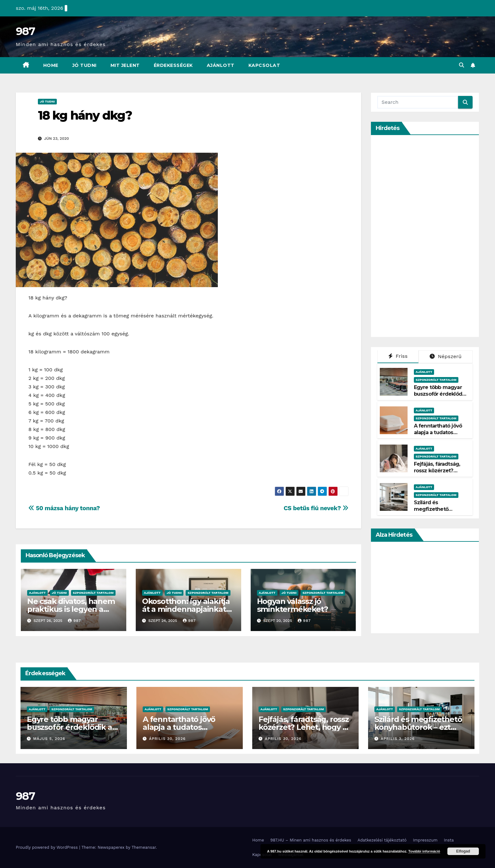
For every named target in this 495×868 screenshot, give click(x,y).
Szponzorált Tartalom (93, 593)
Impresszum (425, 840)
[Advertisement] (425, 236)
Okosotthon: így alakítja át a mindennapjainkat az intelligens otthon (186, 609)
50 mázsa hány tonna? (64, 508)
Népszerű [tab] (446, 356)
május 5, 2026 (49, 739)
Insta (449, 840)
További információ (424, 851)
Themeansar (144, 847)
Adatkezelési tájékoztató (382, 840)
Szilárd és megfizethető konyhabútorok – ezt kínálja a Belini (439, 512)
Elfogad (463, 851)
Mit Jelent (125, 65)
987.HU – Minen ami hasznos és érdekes (311, 840)
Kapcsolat (264, 65)
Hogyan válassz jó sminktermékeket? (292, 605)
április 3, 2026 (398, 739)
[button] (462, 65)
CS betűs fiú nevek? (316, 508)
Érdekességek (173, 65)
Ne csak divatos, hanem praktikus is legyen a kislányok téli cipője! (71, 609)
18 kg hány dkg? (85, 115)
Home (51, 65)
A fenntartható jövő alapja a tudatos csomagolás (438, 432)
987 (25, 31)
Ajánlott (221, 65)
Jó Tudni (84, 65)
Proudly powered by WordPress (48, 847)
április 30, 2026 (167, 739)
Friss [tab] (398, 356)
